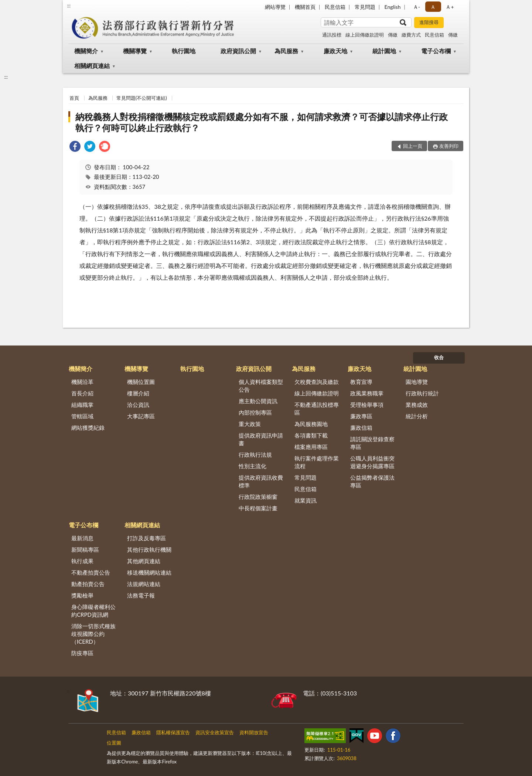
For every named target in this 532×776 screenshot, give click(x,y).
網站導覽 (275, 7)
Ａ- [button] (417, 7)
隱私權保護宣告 (173, 732)
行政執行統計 (422, 393)
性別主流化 (253, 466)
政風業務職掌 (367, 393)
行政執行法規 (255, 455)
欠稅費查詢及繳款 (317, 382)
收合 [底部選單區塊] (439, 357)
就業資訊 (306, 500)
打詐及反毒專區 (146, 538)
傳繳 (393, 35)
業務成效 (417, 405)
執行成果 (82, 561)
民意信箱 (335, 7)
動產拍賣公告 (88, 584)
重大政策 (250, 424)
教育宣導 (361, 382)
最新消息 (82, 538)
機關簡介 (86, 51)
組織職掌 (82, 405)
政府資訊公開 (238, 51)
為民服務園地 (311, 424)
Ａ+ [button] (450, 7)
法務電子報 (141, 595)
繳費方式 (411, 35)
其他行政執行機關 (149, 549)
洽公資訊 (138, 405)
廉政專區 (361, 416)
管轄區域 (82, 416)
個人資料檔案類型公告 (261, 386)
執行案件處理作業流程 (317, 462)
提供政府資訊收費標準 (261, 481)
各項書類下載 (311, 435)
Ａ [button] (433, 7)
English (393, 7)
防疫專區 (82, 653)
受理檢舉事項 (367, 405)
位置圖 (114, 743)
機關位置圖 (141, 382)
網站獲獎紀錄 (88, 428)
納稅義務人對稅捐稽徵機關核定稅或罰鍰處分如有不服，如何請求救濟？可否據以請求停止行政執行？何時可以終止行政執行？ (262, 122)
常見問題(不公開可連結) (142, 98)
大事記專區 (141, 416)
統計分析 (417, 416)
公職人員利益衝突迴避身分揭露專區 (372, 462)
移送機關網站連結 (149, 572)
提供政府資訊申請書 (261, 439)
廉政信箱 (361, 428)
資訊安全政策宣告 (215, 732)
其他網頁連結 (144, 561)
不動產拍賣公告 (91, 572)
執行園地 (184, 51)
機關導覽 (135, 51)
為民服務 (286, 51)
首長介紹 (82, 393)
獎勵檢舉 (82, 595)
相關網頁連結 (92, 66)
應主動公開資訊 (258, 401)
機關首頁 (305, 7)
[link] (75, 147)
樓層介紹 (138, 393)
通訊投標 (332, 35)
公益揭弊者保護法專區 (372, 481)
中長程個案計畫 (258, 508)
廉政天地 (335, 51)
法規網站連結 (144, 584)
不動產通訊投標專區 (317, 409)
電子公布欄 (436, 51)
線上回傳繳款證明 (365, 35)
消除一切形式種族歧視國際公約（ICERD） (93, 634)
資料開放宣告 (254, 732)
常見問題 (365, 7)
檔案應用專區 (311, 447)
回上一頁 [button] (413, 146)
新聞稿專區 (85, 549)
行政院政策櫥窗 (258, 497)
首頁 (74, 98)
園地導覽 (417, 382)
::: (69, 6)
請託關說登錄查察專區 (372, 443)
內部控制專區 (255, 412)
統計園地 (384, 51)
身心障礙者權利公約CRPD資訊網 (93, 611)
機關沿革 (82, 382)
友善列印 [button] (449, 146)
